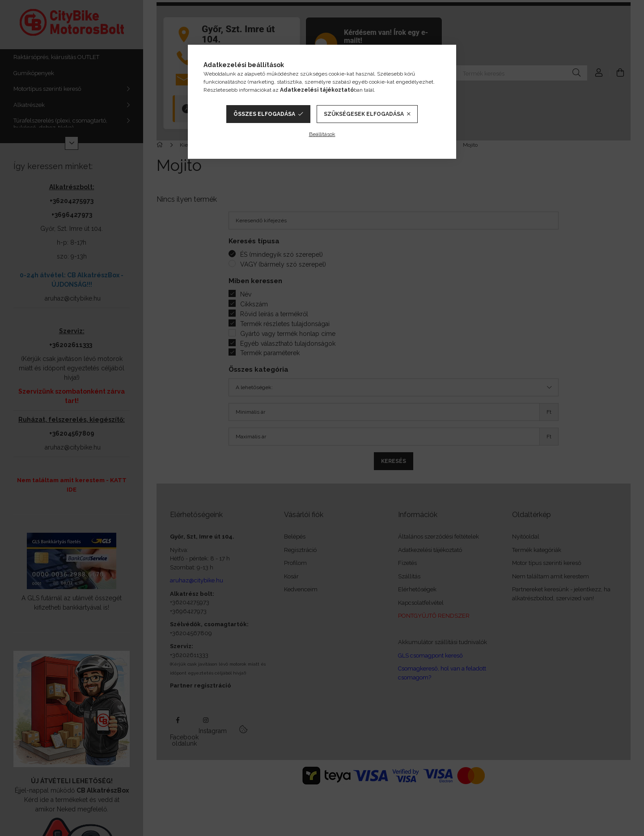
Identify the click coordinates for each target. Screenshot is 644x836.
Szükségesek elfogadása (364, 114)
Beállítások (322, 134)
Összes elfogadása (264, 114)
